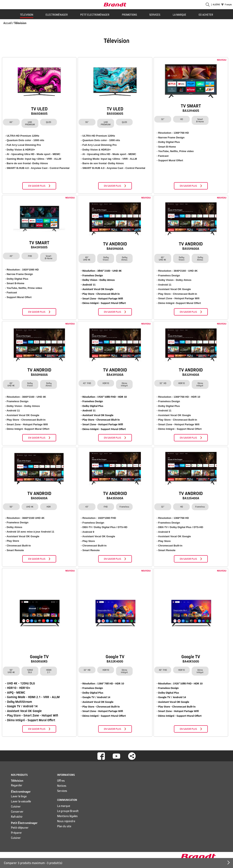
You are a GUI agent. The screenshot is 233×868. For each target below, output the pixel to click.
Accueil (7, 23)
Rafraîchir (17, 817)
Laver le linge (19, 796)
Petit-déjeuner (20, 828)
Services (155, 15)
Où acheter (206, 15)
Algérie (216, 5)
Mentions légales (67, 816)
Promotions (129, 15)
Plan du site (64, 826)
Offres (61, 781)
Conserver (17, 812)
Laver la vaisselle (21, 801)
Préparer (16, 833)
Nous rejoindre (66, 821)
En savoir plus (37, 186)
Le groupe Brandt (68, 811)
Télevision (27, 15)
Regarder (17, 785)
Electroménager (57, 15)
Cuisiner (16, 806)
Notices (62, 786)
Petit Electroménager (95, 15)
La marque (179, 15)
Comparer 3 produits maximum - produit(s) (33, 863)
